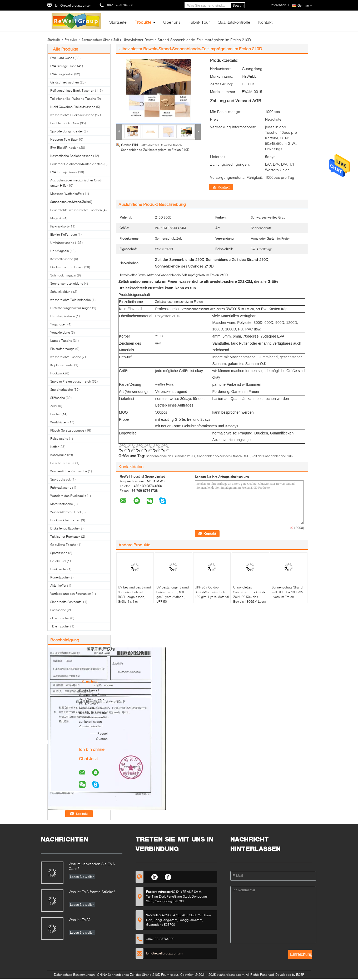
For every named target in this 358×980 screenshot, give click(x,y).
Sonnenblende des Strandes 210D (170, 456)
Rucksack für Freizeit (65, 520)
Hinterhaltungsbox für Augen (71, 308)
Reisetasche (59, 439)
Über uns (172, 22)
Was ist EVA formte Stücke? (92, 892)
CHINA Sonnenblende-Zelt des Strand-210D (129, 975)
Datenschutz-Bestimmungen (74, 975)
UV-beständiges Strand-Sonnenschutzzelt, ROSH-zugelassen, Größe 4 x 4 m (135, 594)
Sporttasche (59, 553)
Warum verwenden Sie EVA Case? (92, 866)
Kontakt (265, 22)
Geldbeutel (58, 561)
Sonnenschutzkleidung (67, 283)
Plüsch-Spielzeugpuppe (67, 430)
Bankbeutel (58, 569)
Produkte (143, 22)
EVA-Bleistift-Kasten (64, 148)
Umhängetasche (62, 243)
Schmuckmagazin (63, 275)
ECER (300, 975)
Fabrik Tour (199, 22)
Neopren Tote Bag (63, 139)
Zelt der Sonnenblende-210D (272, 456)
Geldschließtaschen (65, 82)
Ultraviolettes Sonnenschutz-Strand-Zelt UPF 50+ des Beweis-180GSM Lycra (250, 594)
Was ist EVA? (80, 920)
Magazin (56, 218)
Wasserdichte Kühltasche (69, 471)
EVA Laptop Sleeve (64, 172)
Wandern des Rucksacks (68, 496)
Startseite (118, 22)
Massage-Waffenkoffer (66, 194)
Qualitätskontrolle (234, 22)
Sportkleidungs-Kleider (67, 131)
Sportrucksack (61, 479)
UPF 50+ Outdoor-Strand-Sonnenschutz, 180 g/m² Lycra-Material (212, 592)
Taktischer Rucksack (65, 536)
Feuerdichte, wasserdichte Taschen (76, 210)
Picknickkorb (59, 226)
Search (238, 5)
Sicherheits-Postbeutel (66, 602)
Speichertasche (62, 390)
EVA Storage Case (63, 66)
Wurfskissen (59, 422)
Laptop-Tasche (61, 341)
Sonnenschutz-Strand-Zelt (100, 40)
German (305, 6)
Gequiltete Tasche (63, 545)
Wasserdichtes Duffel (66, 512)
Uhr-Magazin (60, 251)
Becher (56, 414)
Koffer (54, 447)
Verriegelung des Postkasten (71, 594)
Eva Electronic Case (65, 123)
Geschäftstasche (62, 463)
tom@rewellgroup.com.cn (73, 5)
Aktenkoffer (58, 585)
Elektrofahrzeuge (62, 349)
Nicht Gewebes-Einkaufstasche (73, 107)
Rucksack (57, 373)
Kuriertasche (59, 577)
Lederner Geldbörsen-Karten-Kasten (76, 164)
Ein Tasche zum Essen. (67, 267)
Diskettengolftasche (64, 528)
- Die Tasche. (60, 618)
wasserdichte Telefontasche (71, 300)
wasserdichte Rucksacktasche (72, 115)
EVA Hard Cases (62, 58)
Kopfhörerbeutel (62, 365)
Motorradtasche (62, 504)
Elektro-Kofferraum (64, 234)
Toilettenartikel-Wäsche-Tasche (73, 99)
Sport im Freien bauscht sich (71, 381)
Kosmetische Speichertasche (71, 156)
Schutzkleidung (61, 292)
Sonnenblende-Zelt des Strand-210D (223, 456)
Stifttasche (58, 398)
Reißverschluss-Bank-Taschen (72, 90)
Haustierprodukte (63, 316)
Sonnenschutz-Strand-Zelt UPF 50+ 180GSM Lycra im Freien (288, 592)
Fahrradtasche (61, 487)
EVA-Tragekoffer (62, 74)
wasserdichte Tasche (66, 357)
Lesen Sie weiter (82, 877)
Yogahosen (58, 324)
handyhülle (58, 455)
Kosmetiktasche (62, 259)
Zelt (53, 406)
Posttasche (58, 610)
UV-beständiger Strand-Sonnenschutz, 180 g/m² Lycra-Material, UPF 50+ (173, 594)
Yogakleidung (60, 332)
